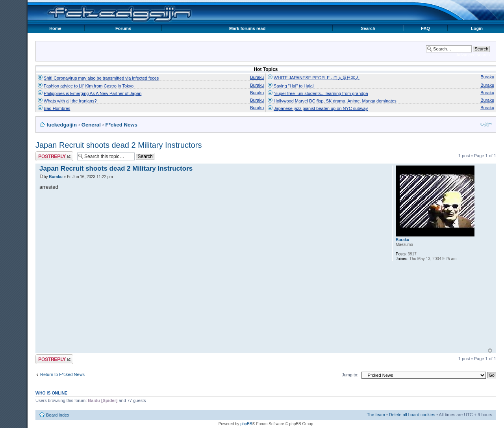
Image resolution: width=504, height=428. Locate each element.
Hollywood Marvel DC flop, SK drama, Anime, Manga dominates (335, 101)
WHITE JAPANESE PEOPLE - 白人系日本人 (317, 78)
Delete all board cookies (412, 415)
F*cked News (121, 125)
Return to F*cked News (62, 374)
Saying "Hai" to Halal (294, 86)
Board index (58, 415)
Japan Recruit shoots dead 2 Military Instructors (119, 145)
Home (55, 28)
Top (490, 351)
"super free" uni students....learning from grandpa (321, 93)
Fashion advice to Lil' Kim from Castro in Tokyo (89, 86)
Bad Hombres (57, 108)
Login (477, 28)
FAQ (425, 28)
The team (376, 415)
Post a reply (54, 156)
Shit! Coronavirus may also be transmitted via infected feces (101, 78)
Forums (123, 28)
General (91, 125)
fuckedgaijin (62, 125)
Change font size (486, 124)
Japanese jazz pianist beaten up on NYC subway (321, 108)
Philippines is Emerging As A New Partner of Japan (93, 93)
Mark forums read (247, 28)
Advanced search (473, 55)
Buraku (257, 77)
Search (368, 28)
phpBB (246, 424)
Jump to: (350, 375)
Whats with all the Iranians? (70, 101)
